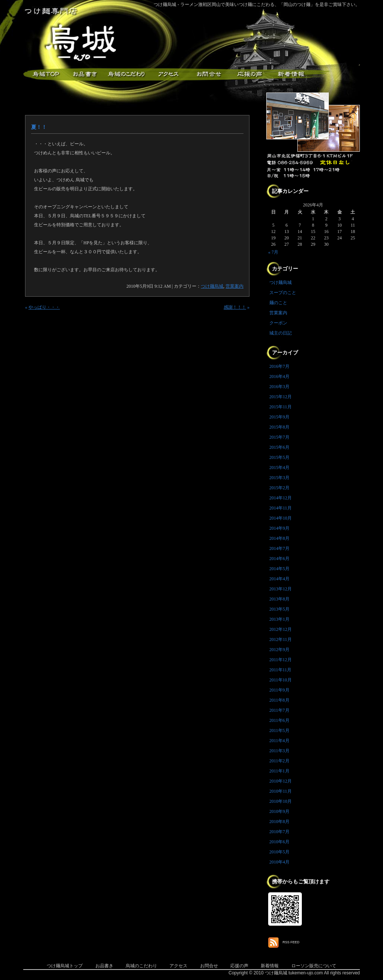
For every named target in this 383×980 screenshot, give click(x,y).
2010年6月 (279, 842)
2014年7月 (279, 548)
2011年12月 (281, 660)
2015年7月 (279, 437)
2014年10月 (281, 518)
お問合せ (209, 966)
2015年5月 (279, 457)
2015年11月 (281, 407)
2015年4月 (279, 468)
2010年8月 (279, 822)
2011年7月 (279, 710)
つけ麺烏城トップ (65, 966)
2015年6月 (279, 447)
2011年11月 (280, 670)
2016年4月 (279, 376)
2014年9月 (279, 528)
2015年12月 (281, 397)
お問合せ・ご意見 (208, 74)
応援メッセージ (249, 74)
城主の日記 (281, 333)
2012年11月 (281, 639)
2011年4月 (279, 741)
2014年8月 (279, 538)
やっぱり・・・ (44, 307)
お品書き (85, 74)
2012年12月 (281, 629)
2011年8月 (279, 700)
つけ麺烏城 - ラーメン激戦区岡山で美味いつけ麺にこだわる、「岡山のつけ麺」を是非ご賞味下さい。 (257, 4)
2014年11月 (281, 508)
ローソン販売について (314, 966)
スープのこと (283, 293)
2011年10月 (281, 680)
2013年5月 (279, 609)
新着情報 (291, 74)
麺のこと (278, 303)
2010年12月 (281, 781)
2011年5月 (279, 731)
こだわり (126, 74)
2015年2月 (279, 488)
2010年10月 (281, 801)
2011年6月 (279, 720)
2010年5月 (279, 852)
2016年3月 (279, 387)
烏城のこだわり (141, 966)
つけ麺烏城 (44, 74)
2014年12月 (281, 498)
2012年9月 (279, 650)
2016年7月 (279, 366)
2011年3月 (279, 751)
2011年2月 (279, 761)
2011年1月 (279, 771)
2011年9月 (279, 690)
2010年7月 (279, 832)
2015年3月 (279, 478)
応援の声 (239, 966)
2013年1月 (279, 619)
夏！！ (39, 127)
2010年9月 (279, 811)
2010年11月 (281, 791)
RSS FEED (291, 942)
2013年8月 (279, 599)
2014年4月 (279, 579)
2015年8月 (279, 427)
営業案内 (235, 286)
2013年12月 (281, 589)
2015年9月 (279, 417)
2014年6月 (279, 559)
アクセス (167, 74)
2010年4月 (279, 862)
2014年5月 (279, 569)
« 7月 (273, 252)
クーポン (278, 323)
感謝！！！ (235, 307)
